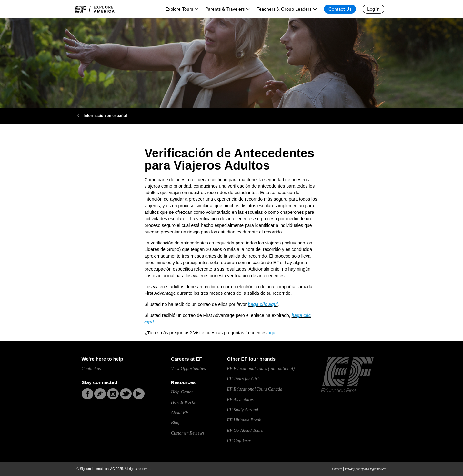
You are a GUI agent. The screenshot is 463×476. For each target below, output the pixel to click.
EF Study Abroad (242, 410)
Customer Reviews (188, 433)
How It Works (183, 402)
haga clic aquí (263, 304)
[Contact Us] (340, 9)
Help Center (182, 392)
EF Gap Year (239, 441)
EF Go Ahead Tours (245, 430)
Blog (175, 423)
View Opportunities (188, 368)
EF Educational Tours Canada (255, 389)
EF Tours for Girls (244, 379)
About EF (180, 413)
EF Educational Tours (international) (261, 368)
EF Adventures (240, 399)
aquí (272, 333)
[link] (95, 9)
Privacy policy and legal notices (366, 469)
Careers (337, 469)
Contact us (91, 368)
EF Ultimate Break (244, 420)
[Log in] (373, 9)
